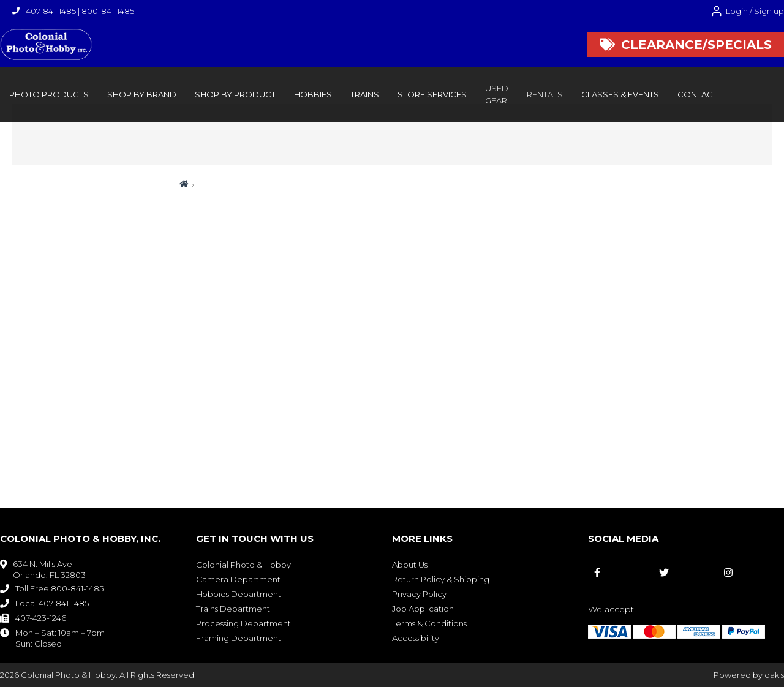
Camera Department (238, 579)
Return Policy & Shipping (441, 579)
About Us (410, 565)
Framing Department (239, 638)
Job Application (423, 609)
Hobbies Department (239, 594)
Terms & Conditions (429, 623)
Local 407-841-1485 (52, 603)
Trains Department (233, 609)
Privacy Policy (419, 594)
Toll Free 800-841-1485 (59, 588)
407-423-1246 (41, 618)
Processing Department (243, 623)
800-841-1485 (108, 11)
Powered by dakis (749, 675)
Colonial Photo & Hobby (243, 565)
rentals (545, 94)
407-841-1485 (51, 11)
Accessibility (416, 638)
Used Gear (497, 94)
